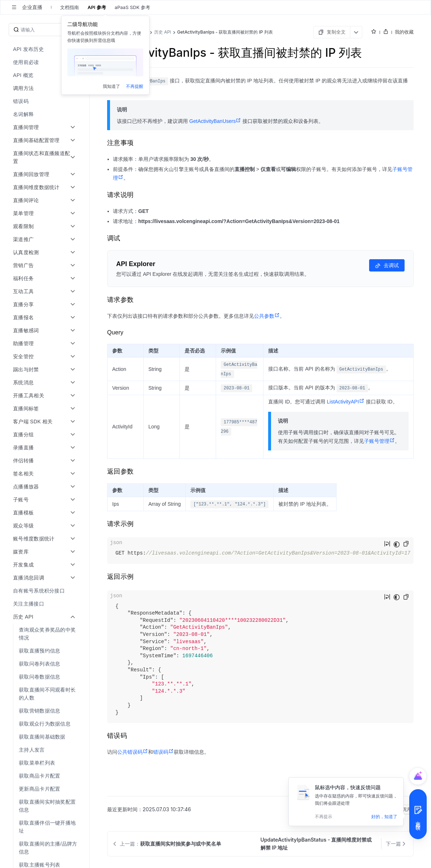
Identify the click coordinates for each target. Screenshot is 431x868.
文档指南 (69, 7)
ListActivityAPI (346, 402)
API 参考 (97, 7)
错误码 (163, 752)
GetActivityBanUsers (215, 121)
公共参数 (267, 316)
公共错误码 (133, 752)
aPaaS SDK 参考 (132, 7)
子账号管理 (379, 441)
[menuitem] (45, 49)
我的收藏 (404, 32)
